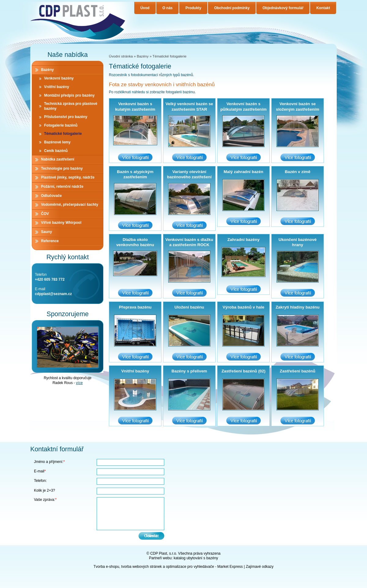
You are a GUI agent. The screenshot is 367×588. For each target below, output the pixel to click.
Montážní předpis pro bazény (69, 95)
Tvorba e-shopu (106, 567)
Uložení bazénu (189, 307)
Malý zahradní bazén (243, 172)
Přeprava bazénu (135, 307)
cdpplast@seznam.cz (53, 294)
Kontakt (323, 8)
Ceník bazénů (56, 151)
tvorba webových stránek (141, 567)
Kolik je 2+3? (44, 490)
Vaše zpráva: (45, 500)
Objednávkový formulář (283, 8)
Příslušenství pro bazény (66, 117)
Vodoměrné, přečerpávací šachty (70, 205)
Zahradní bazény (243, 240)
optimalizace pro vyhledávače (190, 567)
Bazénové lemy (57, 142)
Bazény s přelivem (189, 371)
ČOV (45, 214)
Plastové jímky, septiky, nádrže (68, 177)
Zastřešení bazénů (298, 371)
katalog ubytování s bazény (196, 558)
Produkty (193, 8)
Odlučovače (51, 196)
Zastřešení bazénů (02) (243, 371)
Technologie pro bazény (62, 168)
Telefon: (40, 481)
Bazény (143, 56)
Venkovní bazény (59, 78)
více (79, 383)
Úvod (145, 8)
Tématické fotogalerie (63, 134)
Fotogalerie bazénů (61, 125)
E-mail (40, 471)
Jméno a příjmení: (49, 462)
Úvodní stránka (121, 56)
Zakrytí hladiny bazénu (298, 307)
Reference (50, 241)
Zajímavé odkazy (260, 567)
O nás (167, 8)
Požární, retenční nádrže (62, 187)
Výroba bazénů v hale (243, 307)
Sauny (46, 232)
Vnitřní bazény (135, 371)
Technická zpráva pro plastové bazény (71, 106)
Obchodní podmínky (232, 8)
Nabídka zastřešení (58, 159)
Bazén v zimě (298, 172)
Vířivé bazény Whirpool (61, 223)
